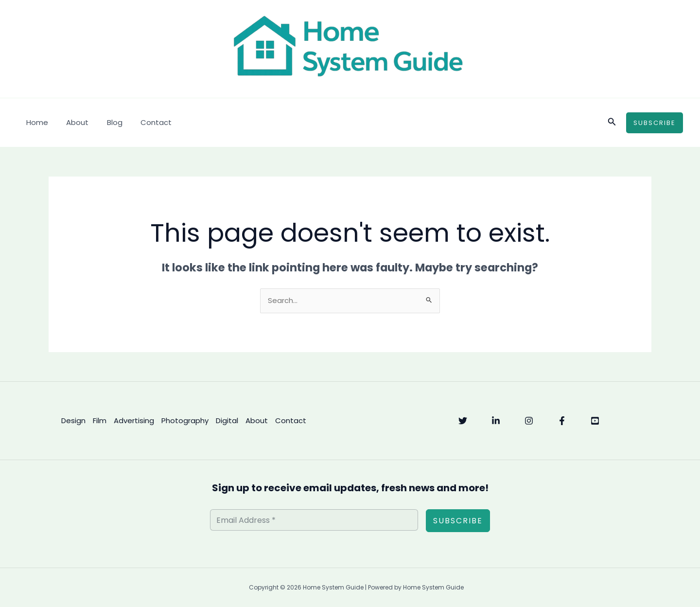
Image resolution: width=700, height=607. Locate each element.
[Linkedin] (496, 421)
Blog (105, 122)
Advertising (133, 420)
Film (99, 420)
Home (35, 122)
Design (73, 420)
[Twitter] (463, 421)
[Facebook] (562, 421)
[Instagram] (529, 421)
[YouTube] (595, 421)
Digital (227, 420)
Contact (143, 122)
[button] (612, 123)
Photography (184, 420)
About (72, 122)
